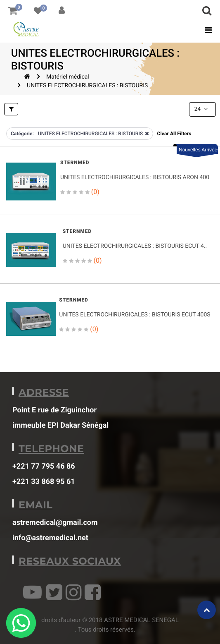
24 (202, 109)
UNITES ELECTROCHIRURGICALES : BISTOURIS (87, 86)
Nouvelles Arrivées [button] (198, 150)
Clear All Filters (174, 134)
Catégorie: (22, 134)
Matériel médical (68, 77)
